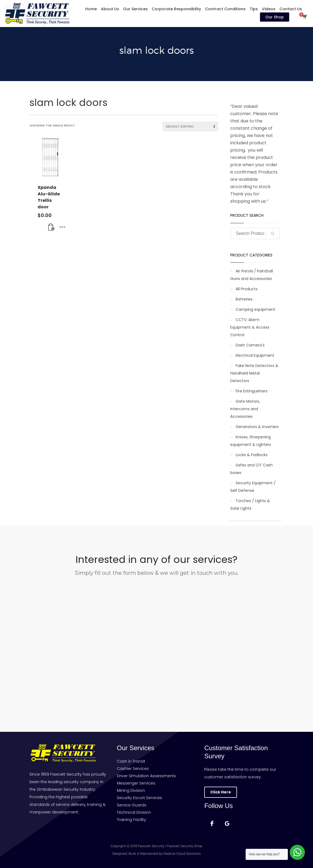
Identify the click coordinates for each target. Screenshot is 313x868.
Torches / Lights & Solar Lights (250, 505)
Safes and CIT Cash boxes (251, 469)
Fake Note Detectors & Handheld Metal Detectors (254, 373)
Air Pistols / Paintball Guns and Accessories (252, 275)
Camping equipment (256, 309)
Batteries (244, 299)
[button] (51, 227)
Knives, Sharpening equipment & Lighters (251, 441)
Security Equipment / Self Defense (253, 487)
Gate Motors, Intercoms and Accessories (245, 409)
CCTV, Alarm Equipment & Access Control (250, 327)
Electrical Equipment (255, 355)
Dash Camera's (250, 345)
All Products (247, 289)
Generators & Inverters (257, 427)
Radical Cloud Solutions (182, 854)
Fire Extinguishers (252, 391)
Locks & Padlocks (252, 455)
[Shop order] (190, 126)
